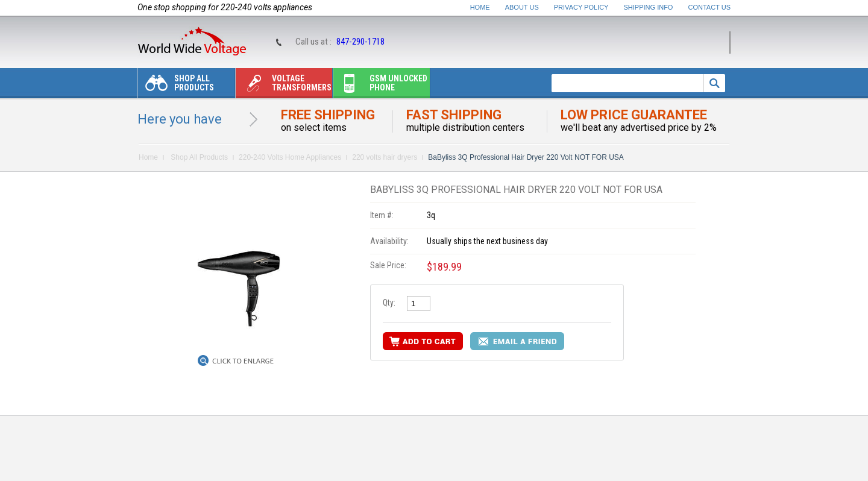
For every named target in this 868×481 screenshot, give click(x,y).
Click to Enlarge (243, 361)
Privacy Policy (581, 7)
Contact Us (710, 7)
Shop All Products (176, 86)
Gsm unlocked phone (380, 86)
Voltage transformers (284, 86)
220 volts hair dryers (385, 157)
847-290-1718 (360, 42)
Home (480, 7)
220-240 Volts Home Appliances (290, 157)
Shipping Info (649, 7)
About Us (522, 7)
